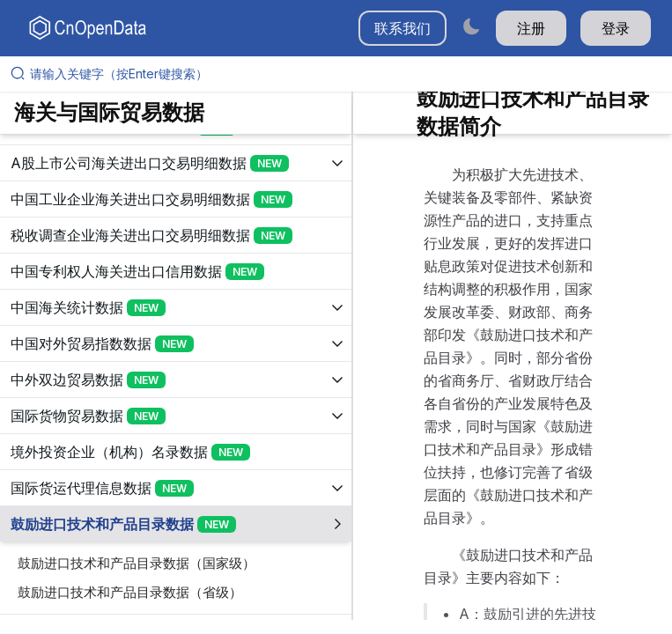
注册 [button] (531, 28)
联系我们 (402, 28)
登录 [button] (616, 28)
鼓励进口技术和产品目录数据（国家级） (137, 563)
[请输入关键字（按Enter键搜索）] (343, 74)
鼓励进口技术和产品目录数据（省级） (130, 592)
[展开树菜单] (176, 163)
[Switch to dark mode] (471, 26)
